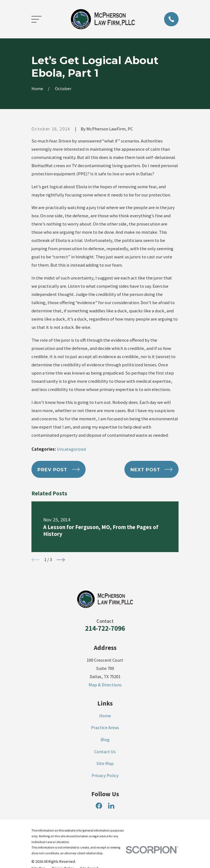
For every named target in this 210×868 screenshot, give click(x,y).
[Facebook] (99, 806)
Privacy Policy (105, 776)
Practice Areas (105, 728)
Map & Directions (105, 685)
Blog (105, 740)
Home (105, 716)
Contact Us (105, 752)
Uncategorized (71, 449)
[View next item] (61, 560)
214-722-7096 (105, 628)
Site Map (105, 763)
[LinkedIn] (111, 806)
